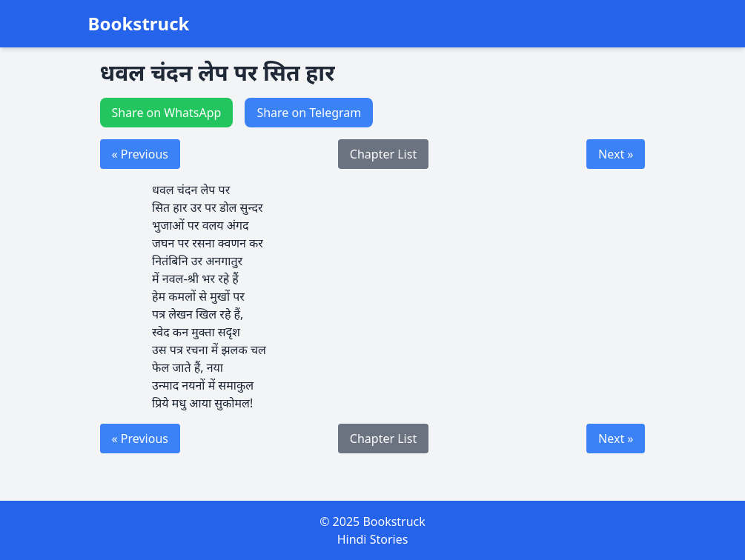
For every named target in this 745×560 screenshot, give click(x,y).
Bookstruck (139, 24)
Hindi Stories (373, 539)
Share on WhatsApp (167, 113)
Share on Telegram (309, 113)
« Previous (140, 154)
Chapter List (383, 154)
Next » (616, 154)
